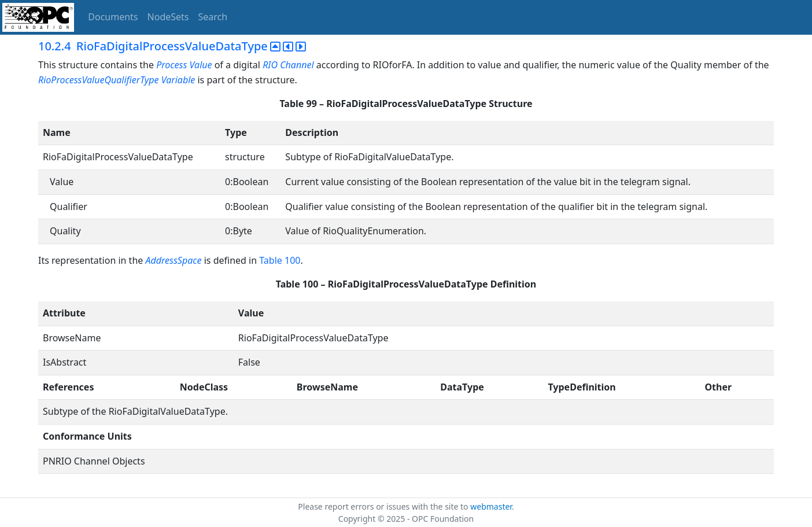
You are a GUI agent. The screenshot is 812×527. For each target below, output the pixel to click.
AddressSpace (173, 260)
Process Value (184, 65)
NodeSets (168, 17)
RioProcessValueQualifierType (99, 80)
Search (213, 17)
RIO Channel (288, 65)
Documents (113, 17)
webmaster (491, 506)
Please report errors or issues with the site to (384, 506)
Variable (178, 80)
